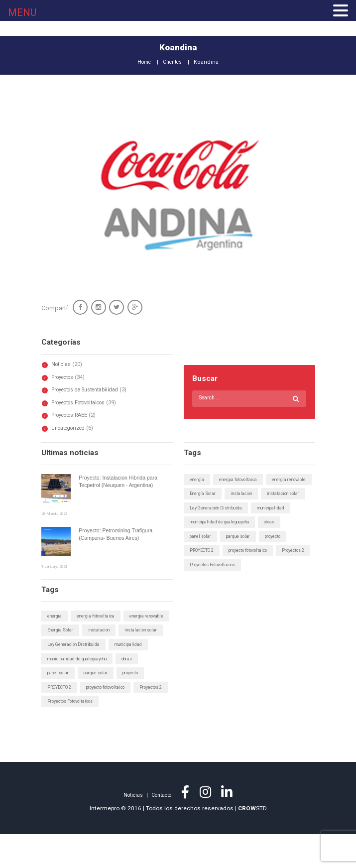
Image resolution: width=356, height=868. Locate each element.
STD (252, 842)
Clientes (174, 62)
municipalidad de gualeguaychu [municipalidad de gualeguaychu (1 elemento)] (224, 537)
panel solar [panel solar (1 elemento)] (202, 552)
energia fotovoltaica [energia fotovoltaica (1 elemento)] (242, 480)
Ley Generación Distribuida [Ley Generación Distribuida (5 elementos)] (218, 523)
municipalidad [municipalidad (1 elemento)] (277, 523)
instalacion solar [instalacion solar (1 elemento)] (246, 508)
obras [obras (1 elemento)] (278, 537)
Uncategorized (71, 428)
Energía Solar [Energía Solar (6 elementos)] (258, 494)
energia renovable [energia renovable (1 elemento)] (209, 494)
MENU (22, 12)
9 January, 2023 (56, 566)
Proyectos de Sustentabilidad (90, 390)
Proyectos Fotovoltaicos (83, 403)
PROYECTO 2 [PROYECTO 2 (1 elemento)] (202, 567)
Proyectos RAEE (72, 415)
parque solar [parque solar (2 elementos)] (242, 552)
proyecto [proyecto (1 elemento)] (279, 552)
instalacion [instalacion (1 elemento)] (202, 508)
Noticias (62, 364)
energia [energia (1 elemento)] (198, 480)
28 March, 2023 (56, 513)
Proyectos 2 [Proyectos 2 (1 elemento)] (202, 581)
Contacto (162, 828)
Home (143, 62)
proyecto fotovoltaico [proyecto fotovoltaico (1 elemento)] (251, 567)
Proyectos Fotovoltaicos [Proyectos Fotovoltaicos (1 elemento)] (253, 581)
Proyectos (65, 377)
